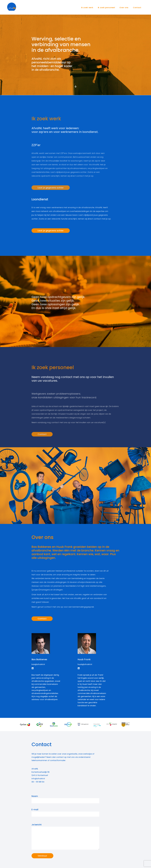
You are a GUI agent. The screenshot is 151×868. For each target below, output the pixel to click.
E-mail (65, 812)
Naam (65, 799)
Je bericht (65, 836)
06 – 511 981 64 (38, 782)
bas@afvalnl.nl (38, 664)
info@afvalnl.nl (38, 779)
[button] (33, 668)
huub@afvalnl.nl (85, 664)
